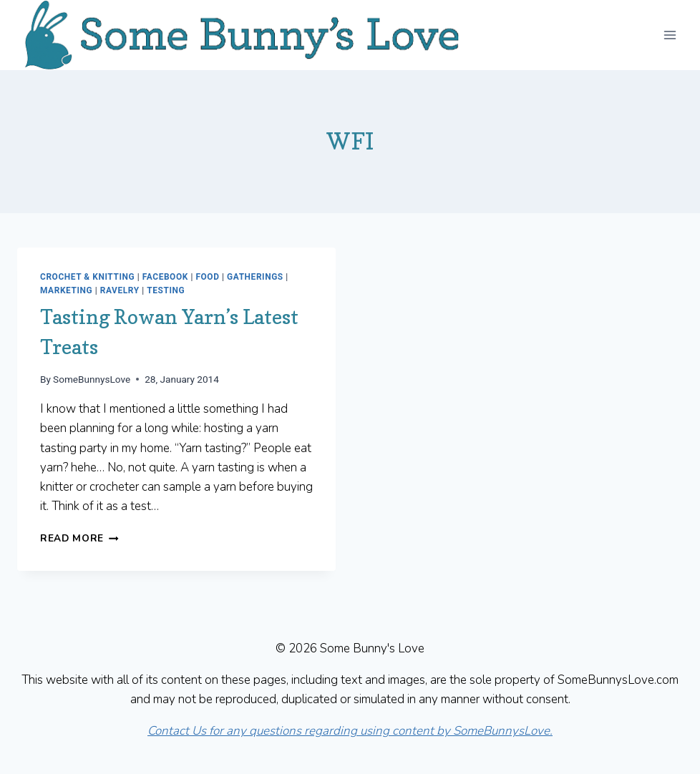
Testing (166, 290)
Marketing (66, 290)
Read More (79, 538)
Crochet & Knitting (87, 277)
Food (207, 277)
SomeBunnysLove (92, 379)
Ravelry (120, 290)
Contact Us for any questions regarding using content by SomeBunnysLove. (350, 731)
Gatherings (255, 277)
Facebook (165, 277)
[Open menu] (670, 35)
